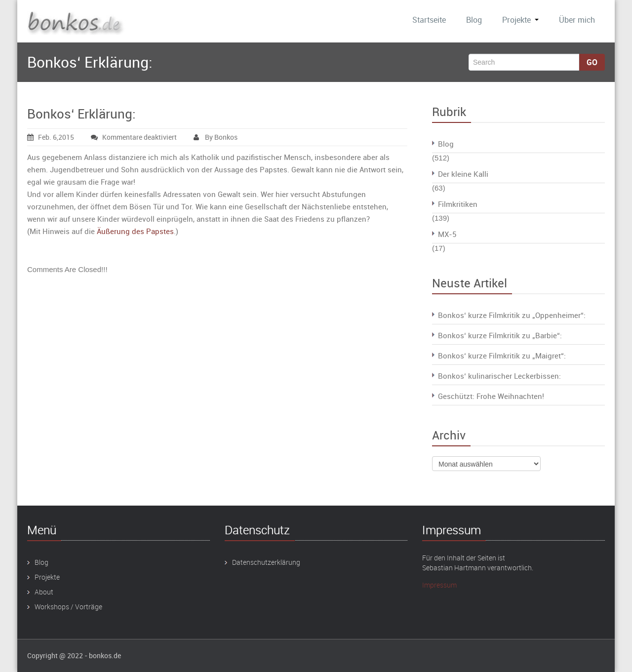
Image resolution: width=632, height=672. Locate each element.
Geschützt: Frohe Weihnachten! (491, 396)
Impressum (439, 585)
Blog (474, 20)
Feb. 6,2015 (51, 137)
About (44, 592)
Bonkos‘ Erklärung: (81, 114)
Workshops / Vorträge (68, 607)
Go (592, 62)
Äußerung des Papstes (135, 231)
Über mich (577, 20)
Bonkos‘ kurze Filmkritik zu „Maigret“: (502, 356)
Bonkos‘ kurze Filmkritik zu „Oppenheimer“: (512, 315)
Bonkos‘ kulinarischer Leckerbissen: (499, 376)
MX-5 (447, 234)
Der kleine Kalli (463, 174)
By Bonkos (216, 137)
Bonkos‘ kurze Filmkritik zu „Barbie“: (500, 335)
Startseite (429, 20)
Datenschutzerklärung (266, 562)
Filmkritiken (458, 204)
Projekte (520, 20)
